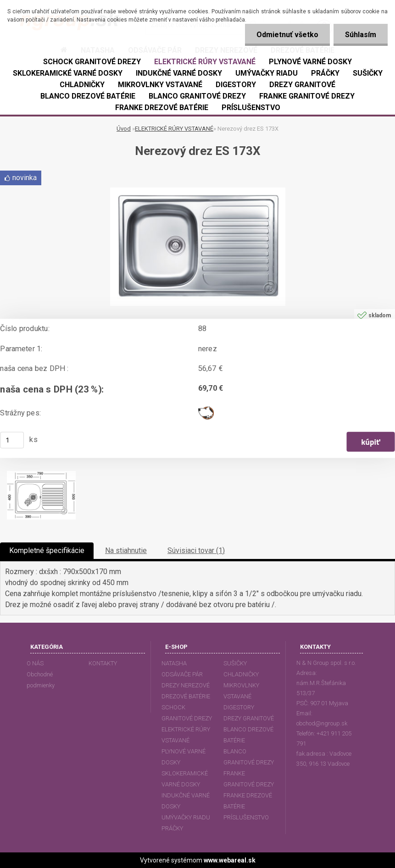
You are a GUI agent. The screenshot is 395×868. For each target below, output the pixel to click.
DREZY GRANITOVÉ (249, 718)
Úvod (124, 129)
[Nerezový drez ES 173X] (198, 191)
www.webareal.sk (230, 860)
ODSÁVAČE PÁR (182, 674)
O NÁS (35, 663)
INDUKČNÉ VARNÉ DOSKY (186, 801)
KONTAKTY (103, 663)
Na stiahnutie (126, 550)
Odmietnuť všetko (287, 35)
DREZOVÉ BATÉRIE (186, 696)
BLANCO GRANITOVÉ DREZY (249, 757)
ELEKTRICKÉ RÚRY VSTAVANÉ (174, 129)
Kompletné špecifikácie (47, 550)
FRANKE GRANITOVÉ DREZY (249, 779)
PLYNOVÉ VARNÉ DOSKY (184, 757)
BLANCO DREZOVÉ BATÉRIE (248, 735)
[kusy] (12, 440)
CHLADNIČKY (241, 674)
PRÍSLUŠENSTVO (246, 817)
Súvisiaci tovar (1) (196, 550)
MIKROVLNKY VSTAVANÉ (241, 691)
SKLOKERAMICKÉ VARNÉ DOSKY (185, 779)
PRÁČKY (172, 828)
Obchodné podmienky (41, 680)
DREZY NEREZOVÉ (186, 685)
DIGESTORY (239, 707)
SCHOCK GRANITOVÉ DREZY (187, 713)
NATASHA (174, 663)
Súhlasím (361, 35)
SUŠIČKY (235, 663)
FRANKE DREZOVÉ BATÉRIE (248, 801)
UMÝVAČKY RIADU (186, 817)
